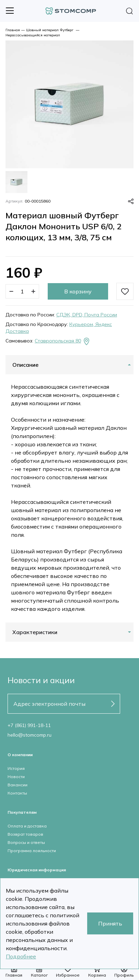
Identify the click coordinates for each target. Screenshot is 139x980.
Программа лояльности (32, 851)
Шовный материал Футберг (50, 30)
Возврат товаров (25, 834)
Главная (13, 30)
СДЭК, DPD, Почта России (87, 315)
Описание (25, 365)
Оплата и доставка (27, 826)
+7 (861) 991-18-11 (29, 725)
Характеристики (35, 632)
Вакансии (18, 785)
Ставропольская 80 (63, 341)
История (16, 768)
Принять (110, 923)
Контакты (17, 793)
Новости (16, 777)
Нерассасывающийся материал (33, 35)
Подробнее (21, 956)
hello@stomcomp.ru (30, 735)
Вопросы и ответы (26, 842)
